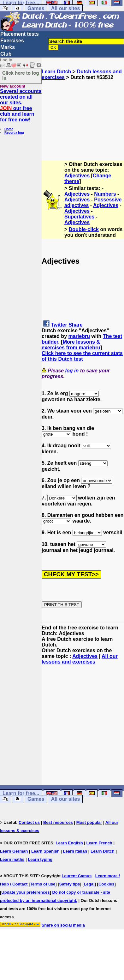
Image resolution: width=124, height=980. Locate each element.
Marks (8, 47)
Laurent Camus (77, 876)
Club (6, 54)
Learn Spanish (45, 851)
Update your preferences (25, 892)
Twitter (59, 325)
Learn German (14, 851)
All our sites (66, 8)
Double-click (84, 229)
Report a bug (14, 133)
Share (75, 325)
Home (9, 129)
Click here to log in (21, 75)
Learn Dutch (56, 72)
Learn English (69, 843)
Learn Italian (75, 851)
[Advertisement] (83, 112)
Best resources (58, 822)
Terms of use (43, 884)
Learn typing (40, 859)
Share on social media (63, 925)
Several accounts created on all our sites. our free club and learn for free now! (21, 105)
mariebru (79, 336)
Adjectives (77, 176)
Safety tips (70, 884)
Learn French (99, 843)
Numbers (105, 194)
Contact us (29, 822)
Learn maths (12, 859)
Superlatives (79, 217)
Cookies (106, 884)
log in (72, 371)
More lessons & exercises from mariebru (71, 345)
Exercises (12, 41)
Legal (89, 884)
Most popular (89, 822)
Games (36, 8)
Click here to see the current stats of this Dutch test (82, 356)
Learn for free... (21, 793)
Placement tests (20, 34)
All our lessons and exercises (80, 659)
